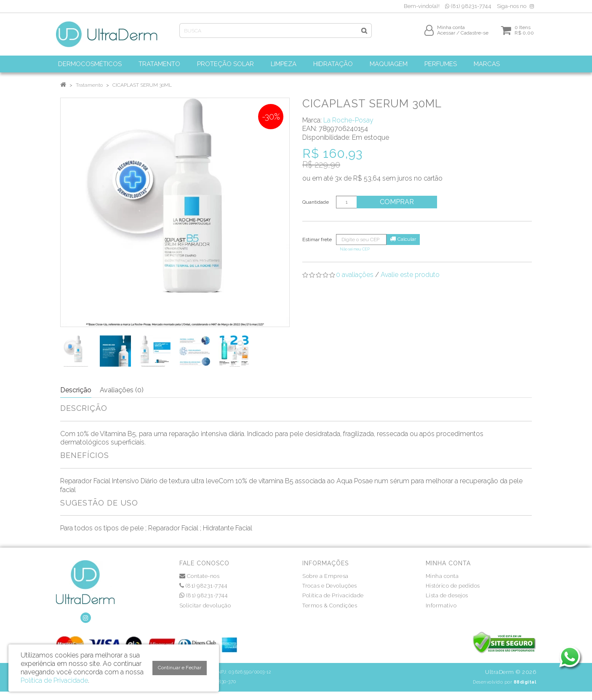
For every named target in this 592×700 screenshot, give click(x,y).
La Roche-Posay (348, 120)
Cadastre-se (475, 37)
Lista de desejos (447, 595)
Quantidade (316, 202)
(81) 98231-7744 (468, 6)
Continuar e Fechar (180, 668)
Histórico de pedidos (453, 586)
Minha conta (442, 576)
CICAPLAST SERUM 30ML (142, 85)
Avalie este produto (410, 275)
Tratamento (89, 85)
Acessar (446, 37)
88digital (525, 682)
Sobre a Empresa (325, 576)
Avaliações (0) (122, 390)
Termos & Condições (330, 606)
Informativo (441, 606)
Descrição (76, 390)
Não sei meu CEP (355, 249)
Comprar (399, 202)
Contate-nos (200, 576)
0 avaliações (355, 275)
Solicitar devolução (205, 606)
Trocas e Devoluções (330, 586)
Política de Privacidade (333, 595)
